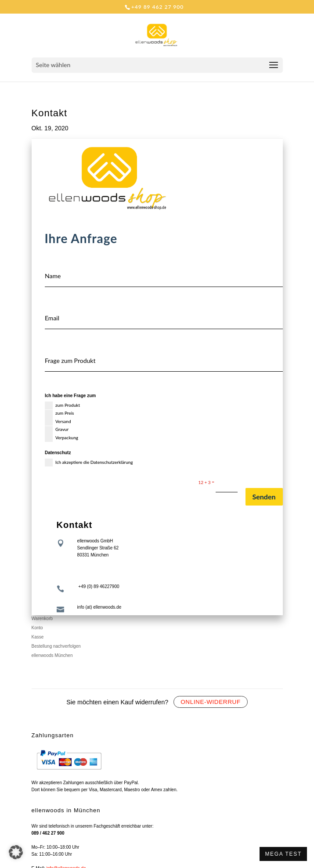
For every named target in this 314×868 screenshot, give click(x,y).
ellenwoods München (52, 655)
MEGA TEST (283, 854)
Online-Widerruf (211, 702)
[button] (16, 852)
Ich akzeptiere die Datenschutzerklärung (89, 463)
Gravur (57, 430)
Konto (37, 628)
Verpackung (61, 438)
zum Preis (59, 414)
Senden (264, 497)
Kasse (38, 637)
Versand (58, 422)
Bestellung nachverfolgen (56, 646)
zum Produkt (62, 405)
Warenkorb (42, 619)
